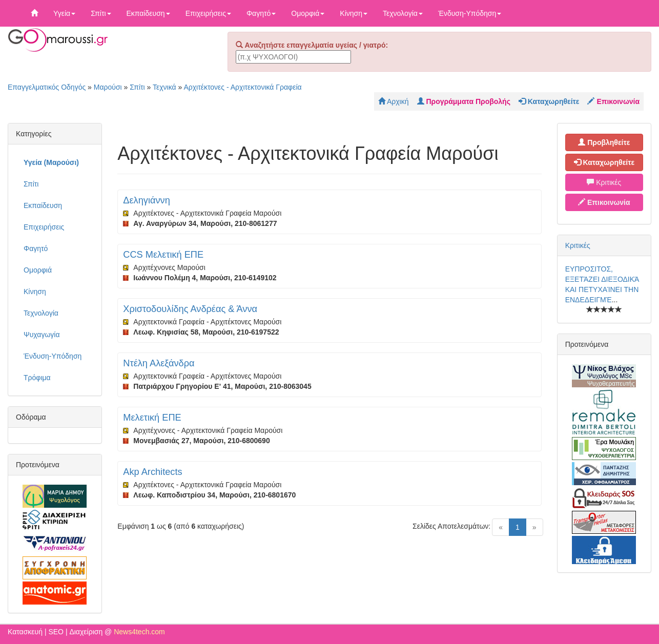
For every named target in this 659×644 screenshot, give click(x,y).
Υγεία (64, 13)
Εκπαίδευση (148, 13)
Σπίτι (101, 13)
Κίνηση (354, 13)
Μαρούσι (108, 87)
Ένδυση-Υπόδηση (470, 13)
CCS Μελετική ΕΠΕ (163, 255)
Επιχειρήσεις (208, 13)
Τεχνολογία (403, 13)
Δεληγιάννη (146, 200)
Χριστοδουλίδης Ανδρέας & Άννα (190, 309)
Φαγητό (261, 13)
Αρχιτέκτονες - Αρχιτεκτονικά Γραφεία (242, 87)
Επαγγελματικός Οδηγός (47, 87)
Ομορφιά (308, 13)
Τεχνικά (164, 87)
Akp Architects (152, 472)
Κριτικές (604, 182)
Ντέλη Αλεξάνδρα (159, 363)
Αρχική (394, 101)
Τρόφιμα (37, 378)
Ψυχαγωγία (42, 335)
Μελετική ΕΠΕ (152, 418)
